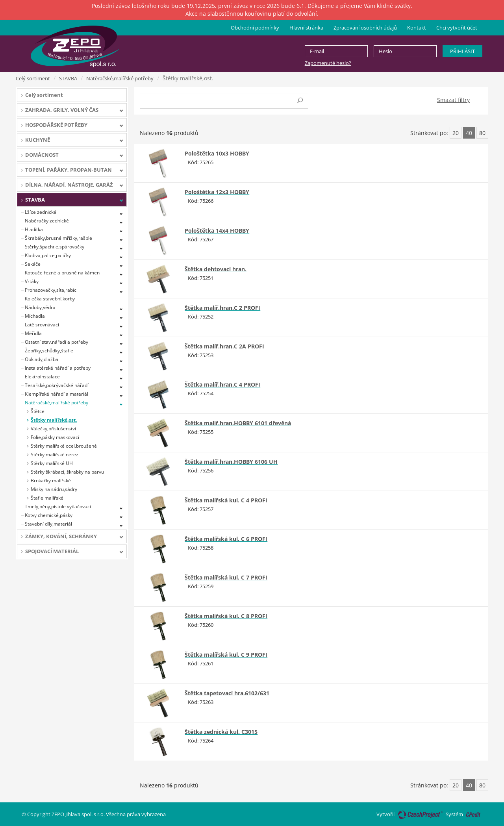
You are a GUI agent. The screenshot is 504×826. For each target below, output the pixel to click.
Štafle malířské (47, 498)
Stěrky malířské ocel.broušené (64, 446)
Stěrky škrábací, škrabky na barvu (67, 472)
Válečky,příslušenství (53, 429)
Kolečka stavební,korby (50, 299)
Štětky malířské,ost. (54, 420)
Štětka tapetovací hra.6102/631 (227, 693)
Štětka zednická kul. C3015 (221, 732)
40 (469, 133)
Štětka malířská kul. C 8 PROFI (226, 616)
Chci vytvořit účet (457, 28)
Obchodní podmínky (255, 28)
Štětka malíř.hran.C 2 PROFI (222, 308)
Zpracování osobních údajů (365, 28)
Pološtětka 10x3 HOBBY (217, 153)
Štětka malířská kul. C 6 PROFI (226, 539)
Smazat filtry (453, 100)
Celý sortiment (33, 78)
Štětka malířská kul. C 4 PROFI (226, 500)
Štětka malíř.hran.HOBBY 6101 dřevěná (238, 423)
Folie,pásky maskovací (55, 437)
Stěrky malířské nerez (55, 455)
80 (482, 133)
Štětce (38, 411)
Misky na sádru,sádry (54, 489)
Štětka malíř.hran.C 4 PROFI (222, 384)
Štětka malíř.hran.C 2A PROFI (224, 346)
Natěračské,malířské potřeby (120, 78)
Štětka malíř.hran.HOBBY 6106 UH (231, 462)
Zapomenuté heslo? (328, 63)
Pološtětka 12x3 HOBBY (217, 192)
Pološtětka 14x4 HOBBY (217, 231)
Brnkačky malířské (51, 481)
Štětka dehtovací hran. (216, 269)
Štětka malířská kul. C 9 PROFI (226, 655)
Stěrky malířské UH (52, 463)
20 (456, 133)
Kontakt (417, 28)
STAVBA (68, 78)
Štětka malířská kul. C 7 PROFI (226, 577)
